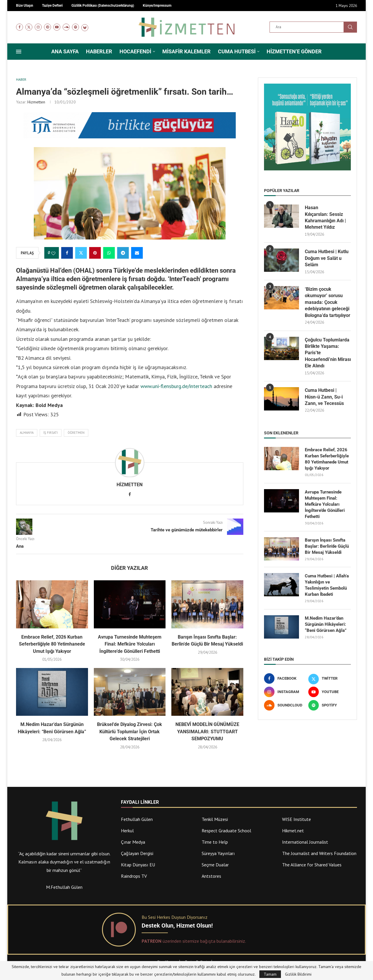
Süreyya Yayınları (218, 853)
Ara (350, 27)
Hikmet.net (293, 831)
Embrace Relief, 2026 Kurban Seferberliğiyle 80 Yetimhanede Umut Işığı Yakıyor (52, 644)
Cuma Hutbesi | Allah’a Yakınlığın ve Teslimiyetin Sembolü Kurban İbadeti (327, 585)
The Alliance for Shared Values (312, 865)
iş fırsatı (51, 433)
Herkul (127, 831)
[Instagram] (38, 27)
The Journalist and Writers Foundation (319, 853)
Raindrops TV (134, 876)
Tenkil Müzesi (215, 819)
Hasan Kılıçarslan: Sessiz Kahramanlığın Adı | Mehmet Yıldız (325, 217)
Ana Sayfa (65, 51)
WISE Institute (297, 819)
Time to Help (215, 842)
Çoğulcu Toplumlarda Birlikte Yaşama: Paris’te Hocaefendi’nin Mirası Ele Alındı (328, 353)
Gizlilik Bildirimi (298, 974)
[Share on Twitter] (81, 253)
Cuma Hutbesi (237, 51)
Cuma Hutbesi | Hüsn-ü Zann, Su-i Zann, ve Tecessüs (324, 397)
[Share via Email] (137, 253)
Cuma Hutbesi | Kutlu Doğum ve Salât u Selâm (327, 258)
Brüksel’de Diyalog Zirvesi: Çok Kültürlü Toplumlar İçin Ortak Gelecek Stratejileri (130, 732)
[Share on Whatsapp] (109, 253)
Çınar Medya (133, 842)
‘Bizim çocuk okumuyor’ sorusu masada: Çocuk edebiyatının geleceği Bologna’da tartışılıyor (328, 302)
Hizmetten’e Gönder (294, 51)
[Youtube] (57, 27)
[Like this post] (53, 253)
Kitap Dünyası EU (138, 865)
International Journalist (305, 842)
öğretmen (76, 433)
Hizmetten (36, 102)
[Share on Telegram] (123, 253)
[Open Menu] (19, 52)
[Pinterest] (47, 27)
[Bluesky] (85, 27)
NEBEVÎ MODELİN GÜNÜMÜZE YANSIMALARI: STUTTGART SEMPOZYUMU (207, 732)
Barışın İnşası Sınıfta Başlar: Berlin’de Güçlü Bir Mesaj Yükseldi (327, 546)
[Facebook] (20, 27)
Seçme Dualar (215, 865)
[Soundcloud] (66, 27)
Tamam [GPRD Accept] (270, 974)
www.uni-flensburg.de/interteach (176, 386)
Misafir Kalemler (186, 51)
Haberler (99, 51)
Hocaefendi (135, 51)
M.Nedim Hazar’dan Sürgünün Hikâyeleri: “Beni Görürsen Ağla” (326, 624)
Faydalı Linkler (140, 802)
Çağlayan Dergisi (137, 853)
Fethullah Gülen (137, 819)
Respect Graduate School (226, 831)
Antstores (211, 876)
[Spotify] (75, 27)
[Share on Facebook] (67, 253)
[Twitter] (29, 27)
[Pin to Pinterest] (95, 253)
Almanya (27, 433)
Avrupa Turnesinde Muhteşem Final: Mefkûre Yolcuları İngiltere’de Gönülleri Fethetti (130, 644)
